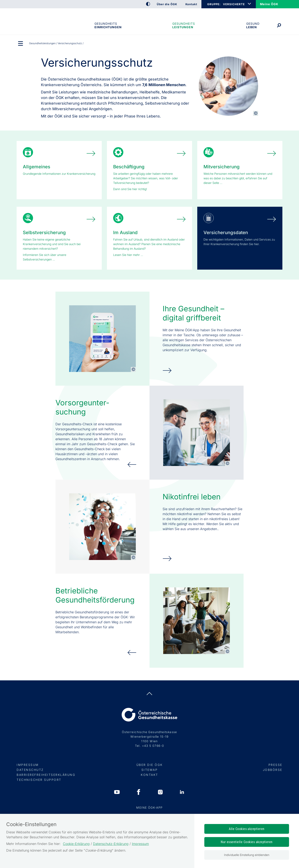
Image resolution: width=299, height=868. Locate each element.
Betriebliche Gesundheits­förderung (95, 595)
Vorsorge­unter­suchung (82, 407)
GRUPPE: (214, 4)
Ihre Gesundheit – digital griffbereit (193, 313)
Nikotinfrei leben (192, 497)
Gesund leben (253, 25)
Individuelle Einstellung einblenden (247, 855)
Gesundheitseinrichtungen (108, 25)
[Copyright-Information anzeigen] (256, 113)
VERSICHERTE (234, 4)
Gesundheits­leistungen (184, 25)
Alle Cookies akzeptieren (247, 829)
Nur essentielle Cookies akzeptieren (247, 842)
